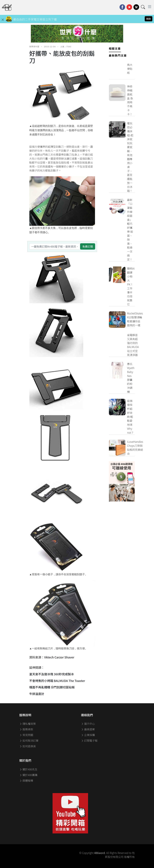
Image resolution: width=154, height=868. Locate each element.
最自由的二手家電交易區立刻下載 (35, 19)
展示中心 (88, 724)
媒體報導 (26, 781)
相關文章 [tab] (115, 48)
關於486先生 (28, 769)
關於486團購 (28, 775)
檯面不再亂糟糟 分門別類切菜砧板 (52, 687)
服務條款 (26, 729)
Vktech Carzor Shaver (59, 657)
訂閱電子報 (89, 740)
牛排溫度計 (37, 694)
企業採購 (88, 735)
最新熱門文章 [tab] (118, 55)
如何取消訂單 (29, 740)
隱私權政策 (28, 724)
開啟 (149, 19)
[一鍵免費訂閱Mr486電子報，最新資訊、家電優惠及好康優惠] (55, 246)
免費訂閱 (88, 246)
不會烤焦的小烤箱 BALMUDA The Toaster (57, 681)
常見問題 (26, 735)
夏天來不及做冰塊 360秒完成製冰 (52, 674)
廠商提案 (88, 729)
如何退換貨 (28, 746)
